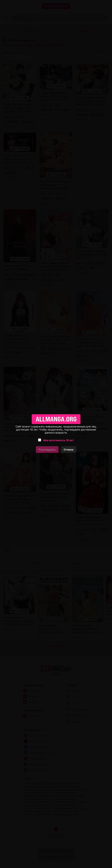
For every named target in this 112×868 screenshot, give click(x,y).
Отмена (69, 450)
